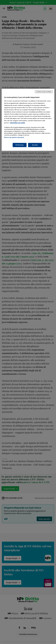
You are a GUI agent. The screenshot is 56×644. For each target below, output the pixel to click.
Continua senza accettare (44, 92)
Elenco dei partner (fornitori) (14, 137)
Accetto (35, 145)
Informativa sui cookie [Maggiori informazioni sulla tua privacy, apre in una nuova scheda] (17, 123)
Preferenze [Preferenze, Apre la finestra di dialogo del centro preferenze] (20, 145)
